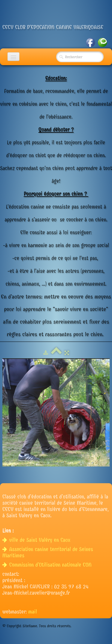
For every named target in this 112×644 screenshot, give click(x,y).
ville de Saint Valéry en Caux (37, 540)
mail (33, 612)
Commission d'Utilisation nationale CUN (48, 565)
